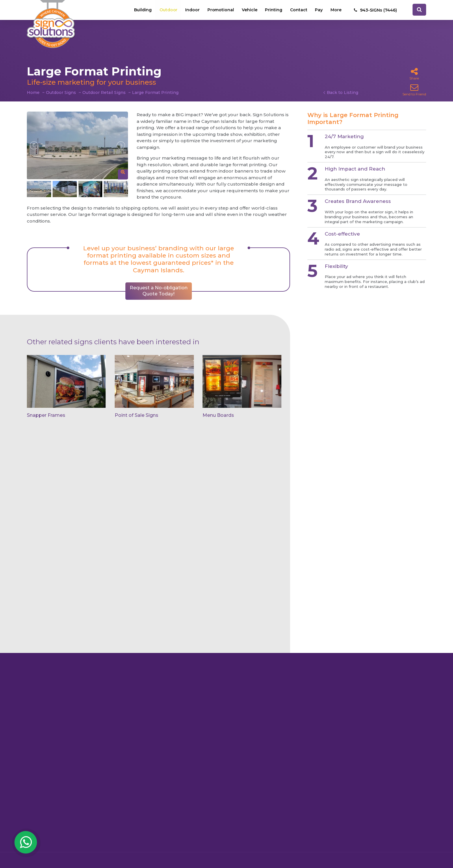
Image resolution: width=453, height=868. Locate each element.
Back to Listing (342, 92)
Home (33, 92)
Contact (298, 10)
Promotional (220, 10)
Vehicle (249, 10)
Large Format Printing (155, 92)
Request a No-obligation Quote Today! (159, 291)
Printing (273, 10)
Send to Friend (414, 90)
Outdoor (167, 10)
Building (142, 10)
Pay (319, 10)
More (336, 10)
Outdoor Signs (61, 92)
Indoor (192, 10)
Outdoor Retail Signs (104, 92)
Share (414, 74)
